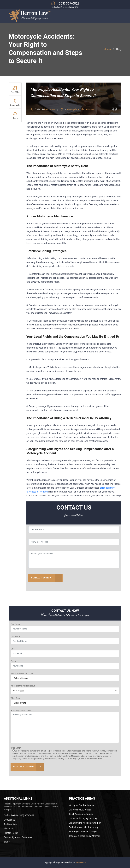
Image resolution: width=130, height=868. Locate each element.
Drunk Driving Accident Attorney (85, 823)
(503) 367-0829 (68, 3)
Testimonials (10, 824)
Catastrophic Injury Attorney (83, 818)
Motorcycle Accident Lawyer (83, 832)
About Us (9, 829)
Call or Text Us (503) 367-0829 (19, 815)
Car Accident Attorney (80, 810)
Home (107, 49)
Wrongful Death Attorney (81, 805)
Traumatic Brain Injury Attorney (85, 836)
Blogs (7, 842)
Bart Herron (49, 109)
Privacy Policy (11, 833)
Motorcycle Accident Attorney (80, 109)
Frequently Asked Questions (18, 837)
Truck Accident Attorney (81, 814)
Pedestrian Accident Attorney (84, 827)
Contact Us (9, 820)
